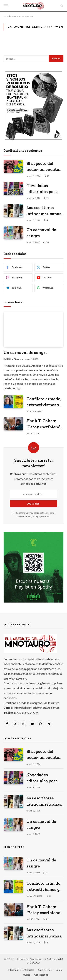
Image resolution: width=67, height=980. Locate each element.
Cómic (59, 970)
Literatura (13, 970)
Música (27, 975)
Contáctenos (41, 975)
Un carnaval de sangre (26, 352)
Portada (7, 16)
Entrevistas (28, 970)
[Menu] (6, 6)
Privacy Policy (32, 516)
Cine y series (45, 970)
